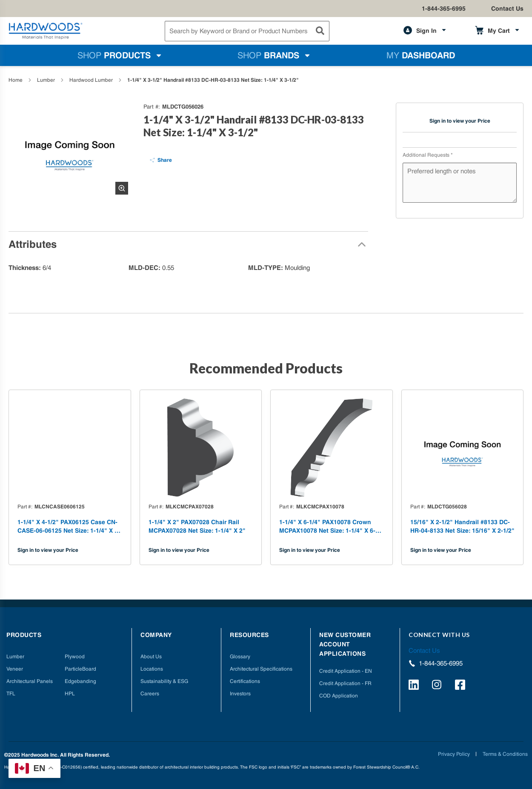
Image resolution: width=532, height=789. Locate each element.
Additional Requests (428, 155)
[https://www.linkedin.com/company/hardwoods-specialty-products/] (415, 686)
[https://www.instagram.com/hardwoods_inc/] (438, 686)
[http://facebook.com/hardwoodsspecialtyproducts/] (461, 686)
